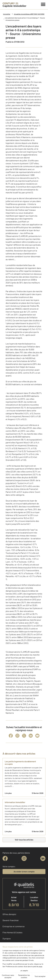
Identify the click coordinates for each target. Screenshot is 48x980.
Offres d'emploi (9, 914)
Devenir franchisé (11, 920)
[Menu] (43, 4)
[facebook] (5, 858)
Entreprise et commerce (14, 926)
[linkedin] (43, 858)
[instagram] (24, 858)
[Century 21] (14, 5)
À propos (7, 938)
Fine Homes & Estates (12, 932)
